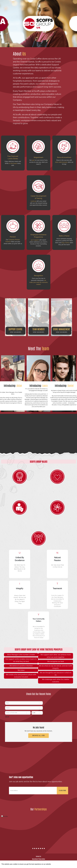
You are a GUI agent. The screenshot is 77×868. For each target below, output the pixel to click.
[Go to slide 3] (37, 848)
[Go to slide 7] (44, 848)
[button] (15, 317)
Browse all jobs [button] (38, 736)
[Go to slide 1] (33, 848)
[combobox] (6, 703)
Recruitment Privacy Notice (39, 859)
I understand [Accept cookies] (69, 864)
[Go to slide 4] (39, 848)
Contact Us (38, 856)
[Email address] (33, 791)
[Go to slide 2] (35, 848)
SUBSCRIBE (62, 791)
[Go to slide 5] (40, 848)
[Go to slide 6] (42, 848)
